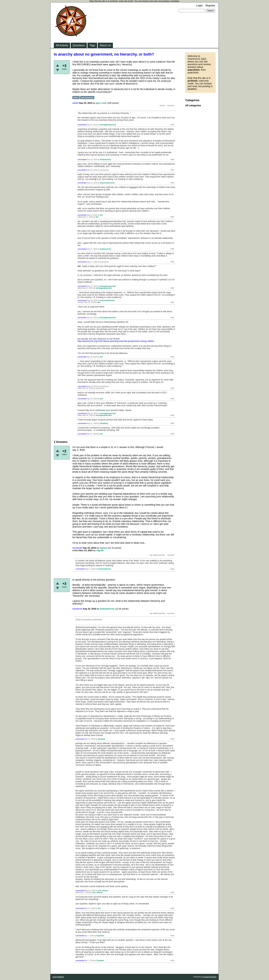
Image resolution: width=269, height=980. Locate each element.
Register (210, 5)
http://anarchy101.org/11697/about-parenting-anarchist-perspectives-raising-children (116, 341)
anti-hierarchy (87, 98)
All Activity (62, 45)
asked (75, 103)
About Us (105, 45)
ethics (76, 98)
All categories (193, 105)
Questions (79, 45)
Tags (92, 45)
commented (82, 125)
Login (200, 5)
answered (77, 548)
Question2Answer (210, 977)
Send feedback (58, 977)
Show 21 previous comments (89, 620)
